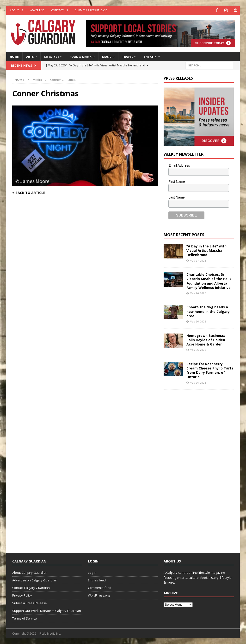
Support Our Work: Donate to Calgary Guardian (47, 610)
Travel (128, 56)
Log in (92, 572)
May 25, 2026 (198, 349)
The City (150, 56)
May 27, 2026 (198, 260)
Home (14, 56)
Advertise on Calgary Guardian (35, 580)
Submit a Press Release (91, 10)
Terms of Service (25, 618)
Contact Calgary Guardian (31, 587)
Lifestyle (52, 56)
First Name (177, 181)
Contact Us (59, 10)
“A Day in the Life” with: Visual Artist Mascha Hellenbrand (207, 250)
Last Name (177, 197)
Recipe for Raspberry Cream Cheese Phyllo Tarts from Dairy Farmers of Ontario (210, 370)
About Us (16, 10)
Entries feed (97, 580)
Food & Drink (81, 56)
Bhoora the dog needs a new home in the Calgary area (208, 311)
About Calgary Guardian (30, 572)
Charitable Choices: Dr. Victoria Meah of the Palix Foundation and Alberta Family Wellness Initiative (209, 281)
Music (107, 56)
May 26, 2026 (198, 293)
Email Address (179, 165)
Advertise (37, 10)
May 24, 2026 (198, 382)
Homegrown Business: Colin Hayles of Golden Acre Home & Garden (206, 339)
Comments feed (100, 587)
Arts (30, 56)
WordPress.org (99, 595)
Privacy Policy (22, 595)
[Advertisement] (200, 467)
